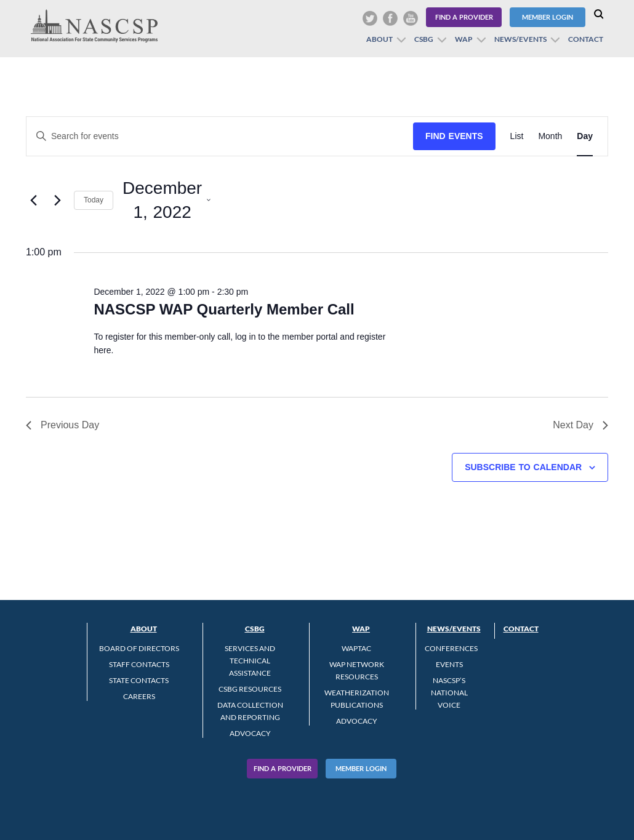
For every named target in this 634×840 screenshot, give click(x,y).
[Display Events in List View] (517, 136)
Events (449, 664)
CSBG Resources (250, 689)
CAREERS (139, 696)
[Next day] (57, 200)
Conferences (451, 648)
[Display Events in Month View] (550, 136)
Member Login (548, 17)
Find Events (454, 136)
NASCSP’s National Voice (449, 693)
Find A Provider (283, 768)
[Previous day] (33, 200)
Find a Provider (464, 17)
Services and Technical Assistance (250, 661)
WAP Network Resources (357, 670)
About (379, 39)
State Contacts (139, 680)
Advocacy (250, 733)
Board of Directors (139, 648)
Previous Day (62, 425)
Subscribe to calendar (523, 467)
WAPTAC (356, 648)
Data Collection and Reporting (250, 711)
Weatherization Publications (357, 699)
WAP (464, 39)
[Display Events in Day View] (585, 136)
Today (94, 200)
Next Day (580, 425)
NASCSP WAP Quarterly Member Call (224, 309)
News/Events (520, 39)
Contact (586, 39)
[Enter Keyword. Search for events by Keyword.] (220, 136)
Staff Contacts (139, 664)
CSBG (424, 39)
